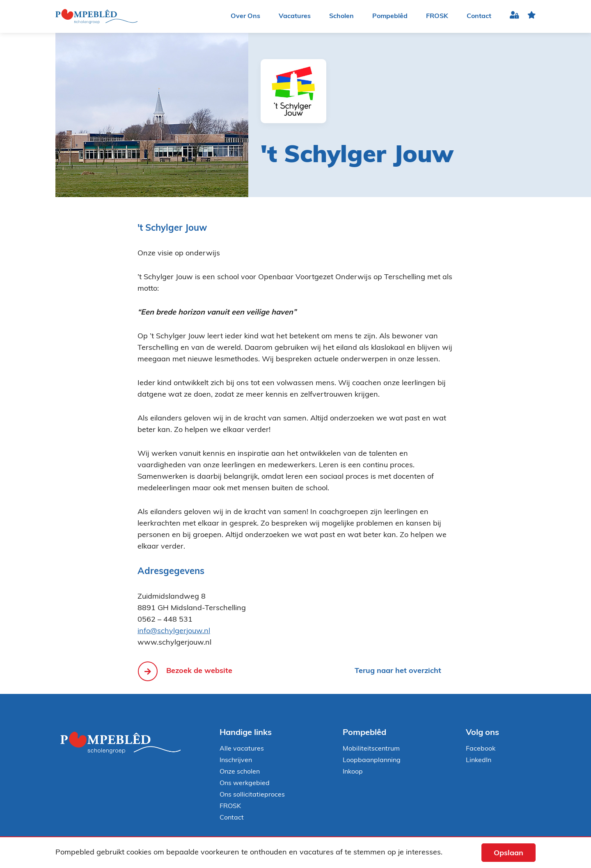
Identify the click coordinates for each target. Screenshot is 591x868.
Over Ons (245, 16)
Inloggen (514, 17)
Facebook (481, 749)
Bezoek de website (199, 671)
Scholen (341, 16)
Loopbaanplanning (372, 760)
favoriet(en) (531, 17)
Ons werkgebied (245, 783)
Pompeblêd (390, 16)
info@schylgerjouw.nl (174, 631)
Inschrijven (236, 760)
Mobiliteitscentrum (371, 749)
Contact (479, 16)
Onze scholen (240, 772)
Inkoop (353, 772)
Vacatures (295, 16)
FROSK (437, 16)
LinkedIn (479, 760)
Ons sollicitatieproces (252, 795)
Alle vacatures (242, 749)
